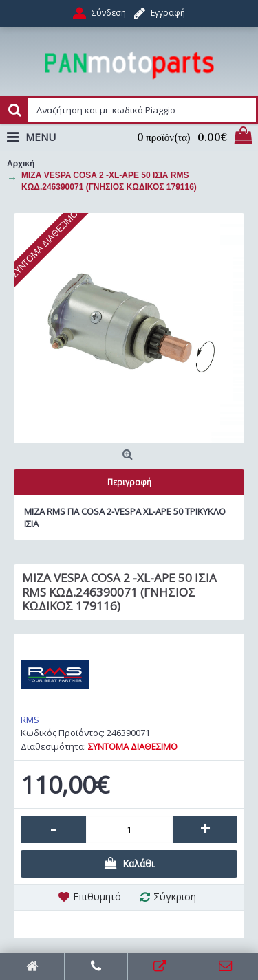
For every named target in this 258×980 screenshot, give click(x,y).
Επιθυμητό (97, 897)
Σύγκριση (175, 897)
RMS (30, 720)
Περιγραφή (129, 482)
